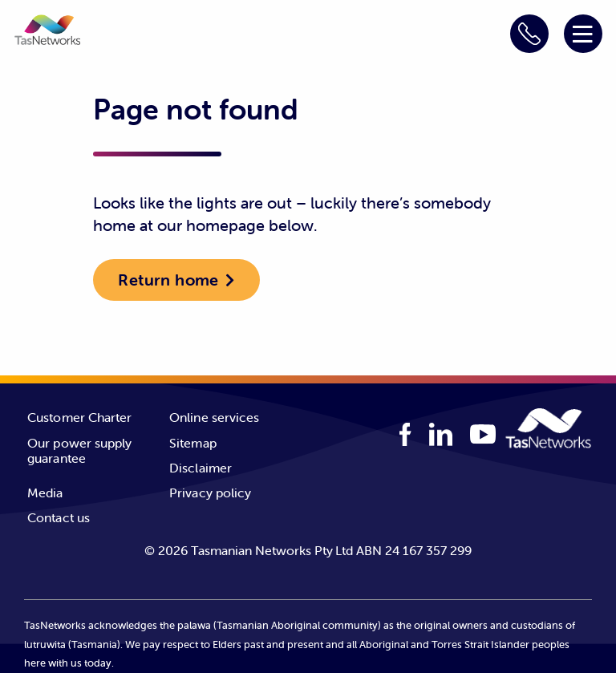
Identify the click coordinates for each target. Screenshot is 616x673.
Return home (168, 280)
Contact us (59, 517)
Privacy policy (210, 493)
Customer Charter (80, 417)
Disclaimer (201, 468)
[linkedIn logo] (441, 434)
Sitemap (193, 443)
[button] (47, 32)
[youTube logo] (483, 436)
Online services (215, 417)
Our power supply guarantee (80, 450)
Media (45, 493)
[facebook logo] (405, 434)
